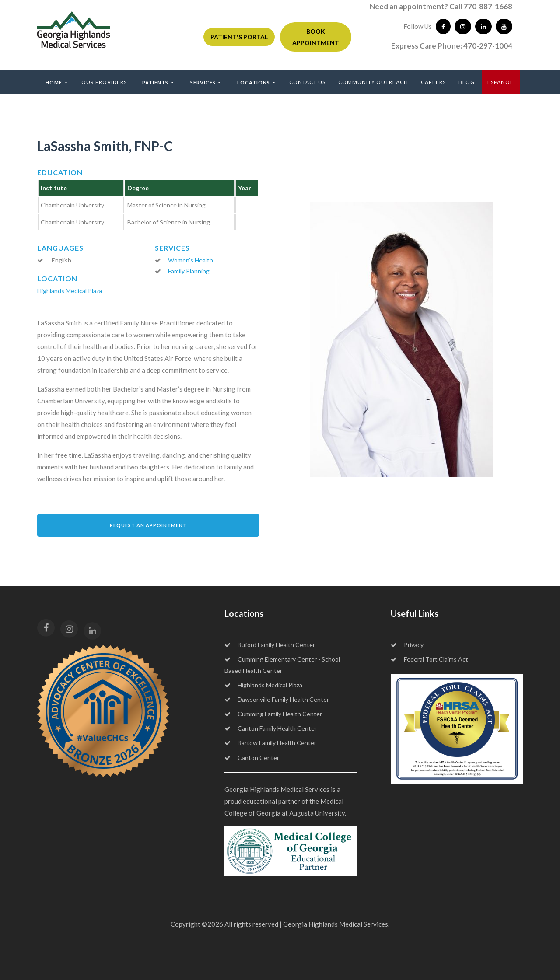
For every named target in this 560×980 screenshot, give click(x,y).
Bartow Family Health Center (270, 743)
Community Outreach (373, 82)
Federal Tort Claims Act (429, 659)
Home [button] (54, 82)
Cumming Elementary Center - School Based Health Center (282, 665)
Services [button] (204, 82)
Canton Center (252, 758)
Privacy (407, 645)
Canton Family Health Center (271, 728)
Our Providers (104, 82)
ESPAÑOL (500, 82)
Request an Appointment (148, 525)
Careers (433, 82)
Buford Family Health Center (270, 645)
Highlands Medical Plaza (70, 291)
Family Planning (189, 271)
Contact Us (307, 82)
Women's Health (191, 260)
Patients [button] (156, 82)
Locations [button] (254, 82)
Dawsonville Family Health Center (277, 699)
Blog (467, 82)
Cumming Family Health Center (273, 714)
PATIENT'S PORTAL (239, 37)
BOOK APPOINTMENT (316, 37)
